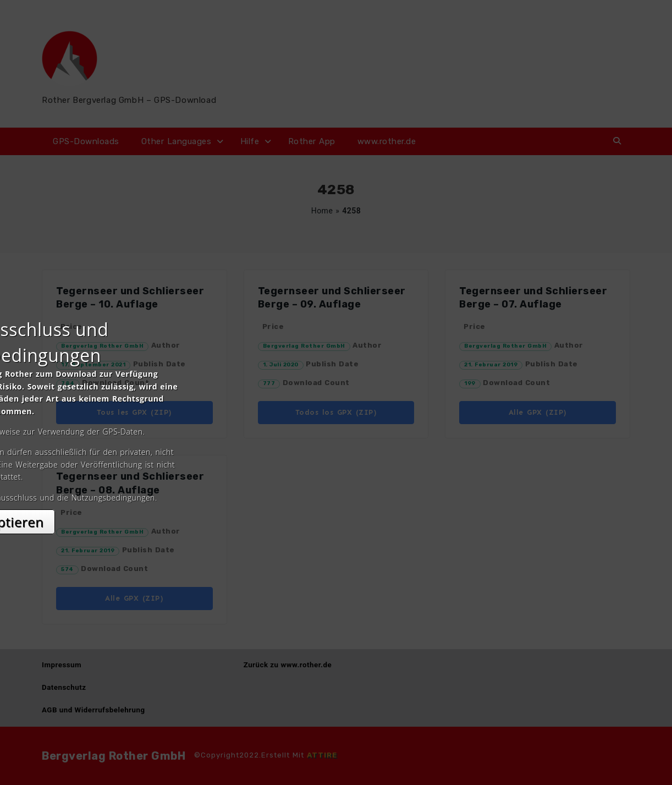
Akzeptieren (336, 490)
